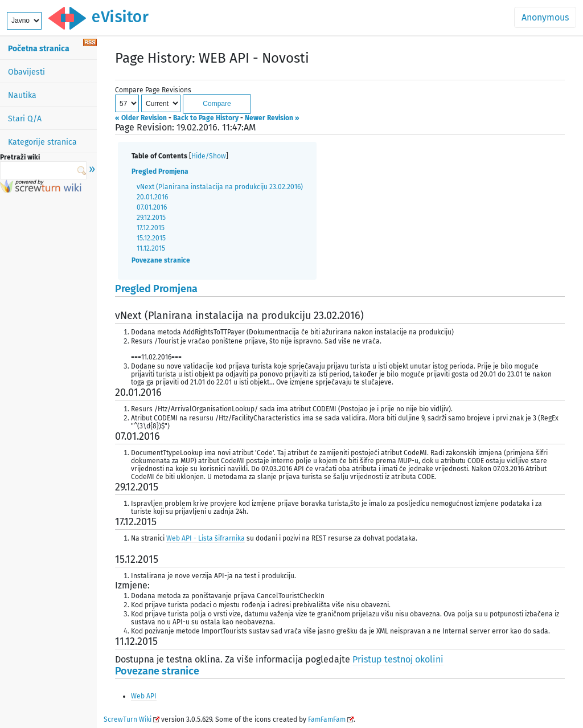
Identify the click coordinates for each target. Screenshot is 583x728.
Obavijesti (26, 72)
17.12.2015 (151, 228)
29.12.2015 (151, 218)
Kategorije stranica (42, 142)
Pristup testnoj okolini (398, 659)
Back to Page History (206, 118)
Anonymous (545, 17)
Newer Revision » (272, 118)
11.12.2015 (151, 248)
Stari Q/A (25, 119)
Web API (144, 696)
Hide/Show (209, 156)
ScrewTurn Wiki (128, 719)
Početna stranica (39, 49)
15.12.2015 (151, 238)
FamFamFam (327, 719)
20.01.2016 (152, 197)
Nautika (22, 95)
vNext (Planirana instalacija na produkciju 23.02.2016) (220, 187)
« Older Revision (141, 118)
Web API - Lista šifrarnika (206, 538)
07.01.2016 (152, 207)
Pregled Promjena (160, 171)
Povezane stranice (161, 260)
